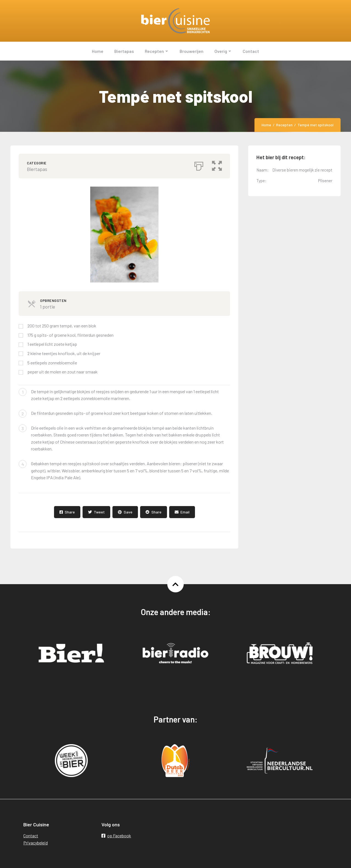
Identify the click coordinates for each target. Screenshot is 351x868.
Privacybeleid (36, 843)
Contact (31, 836)
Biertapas (37, 169)
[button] (217, 165)
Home (266, 125)
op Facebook (116, 836)
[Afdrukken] (199, 165)
